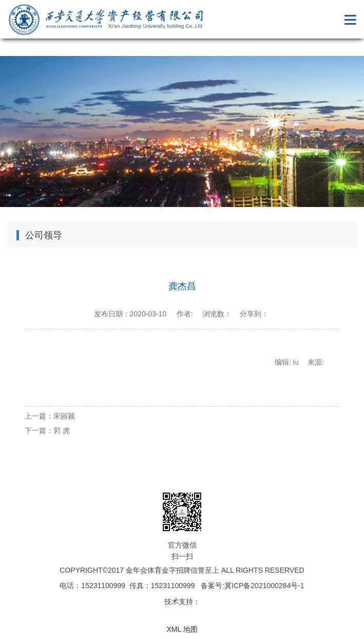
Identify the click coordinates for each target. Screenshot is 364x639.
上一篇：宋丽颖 (50, 416)
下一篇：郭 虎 (47, 430)
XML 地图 (182, 629)
